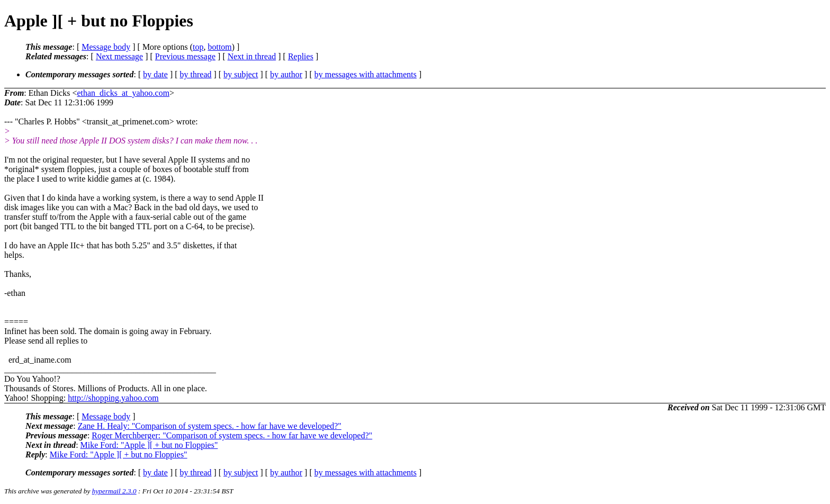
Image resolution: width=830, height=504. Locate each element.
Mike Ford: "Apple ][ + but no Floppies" (149, 445)
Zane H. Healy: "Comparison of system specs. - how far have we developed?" (210, 426)
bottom (219, 47)
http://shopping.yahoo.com (113, 398)
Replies (301, 56)
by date (155, 74)
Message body (106, 47)
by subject (241, 74)
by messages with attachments (366, 74)
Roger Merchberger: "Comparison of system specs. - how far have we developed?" (232, 435)
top (198, 47)
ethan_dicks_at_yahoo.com (123, 93)
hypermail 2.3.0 (114, 491)
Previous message (185, 56)
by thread (196, 74)
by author (286, 74)
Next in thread (252, 56)
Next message (119, 56)
